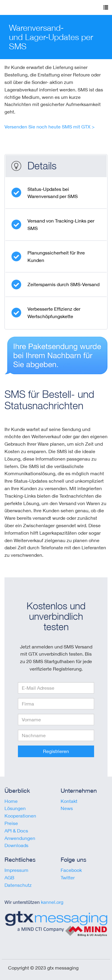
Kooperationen (20, 816)
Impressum (16, 870)
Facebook (71, 870)
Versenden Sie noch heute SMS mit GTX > (50, 127)
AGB (9, 878)
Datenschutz (18, 885)
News (67, 808)
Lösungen (15, 808)
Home (11, 801)
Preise (11, 823)
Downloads (16, 845)
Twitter (68, 878)
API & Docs (16, 831)
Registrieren (56, 751)
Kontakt (69, 801)
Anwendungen (20, 838)
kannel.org (52, 902)
